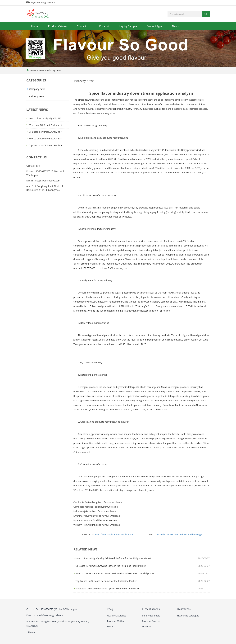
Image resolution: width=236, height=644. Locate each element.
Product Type (154, 26)
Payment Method (116, 621)
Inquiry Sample (128, 26)
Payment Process (151, 621)
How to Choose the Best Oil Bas (45, 139)
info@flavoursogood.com (42, 2)
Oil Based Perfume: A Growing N (45, 132)
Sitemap (32, 632)
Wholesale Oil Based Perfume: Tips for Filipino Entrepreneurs (107, 589)
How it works (151, 609)
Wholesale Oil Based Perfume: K (45, 125)
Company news (37, 89)
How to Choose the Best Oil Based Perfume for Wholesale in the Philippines (115, 573)
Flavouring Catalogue (188, 616)
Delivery (146, 627)
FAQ (110, 609)
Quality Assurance (117, 616)
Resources (184, 609)
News (175, 26)
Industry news (54, 70)
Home (35, 26)
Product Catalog (58, 26)
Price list (104, 26)
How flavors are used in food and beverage (179, 534)
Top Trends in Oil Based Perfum (45, 145)
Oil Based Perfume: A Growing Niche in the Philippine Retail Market (111, 566)
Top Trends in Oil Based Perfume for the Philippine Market (106, 581)
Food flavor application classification (114, 534)
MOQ (110, 627)
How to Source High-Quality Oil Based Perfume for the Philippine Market (113, 558)
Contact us (83, 26)
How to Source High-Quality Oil (45, 118)
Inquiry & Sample (151, 616)
